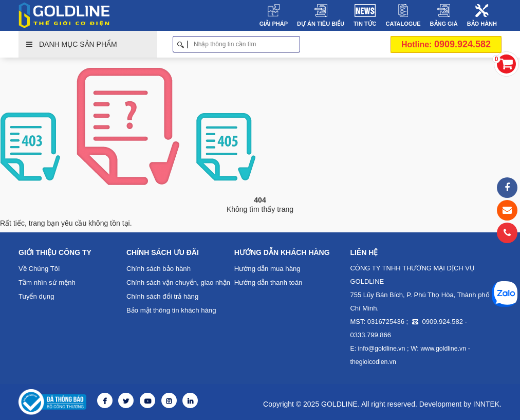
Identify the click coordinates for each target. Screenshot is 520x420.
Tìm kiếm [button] (296, 44)
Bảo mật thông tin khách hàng (171, 310)
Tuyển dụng (36, 296)
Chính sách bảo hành (158, 269)
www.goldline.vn (441, 349)
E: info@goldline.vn (377, 349)
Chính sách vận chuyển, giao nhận (178, 282)
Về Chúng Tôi (39, 269)
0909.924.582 (446, 44)
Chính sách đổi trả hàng (162, 296)
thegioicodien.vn (372, 362)
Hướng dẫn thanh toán (268, 282)
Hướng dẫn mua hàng (267, 269)
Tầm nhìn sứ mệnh (47, 282)
